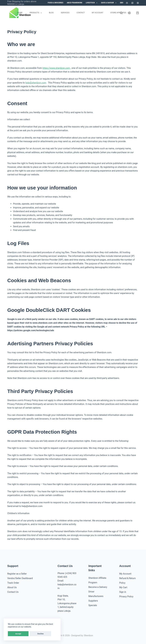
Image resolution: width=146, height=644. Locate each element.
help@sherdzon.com (36, 83)
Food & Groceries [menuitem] (56, 3)
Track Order (13, 583)
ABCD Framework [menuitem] (75, 3)
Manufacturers (96, 596)
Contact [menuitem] (81, 13)
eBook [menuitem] (123, 3)
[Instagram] (138, 3)
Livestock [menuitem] (92, 3)
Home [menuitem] (20, 13)
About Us (12, 587)
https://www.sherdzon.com (56, 68)
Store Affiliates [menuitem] (120, 13)
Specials (93, 605)
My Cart (123, 587)
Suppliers (93, 601)
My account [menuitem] (98, 13)
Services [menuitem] (65, 13)
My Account (125, 574)
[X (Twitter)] (132, 3)
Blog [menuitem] (51, 13)
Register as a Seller (17, 574)
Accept (14, 634)
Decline (27, 634)
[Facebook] (127, 3)
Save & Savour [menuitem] (109, 3)
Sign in (123, 592)
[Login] (129, 13)
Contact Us (13, 592)
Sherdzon (88, 635)
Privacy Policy (126, 596)
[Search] (121, 13)
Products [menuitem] (36, 13)
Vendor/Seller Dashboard (20, 578)
